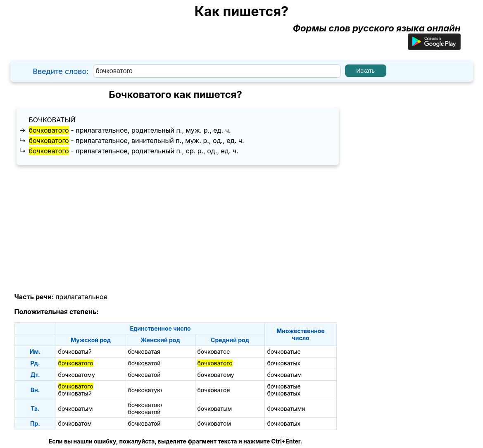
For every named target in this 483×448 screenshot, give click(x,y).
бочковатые (284, 351)
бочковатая (144, 351)
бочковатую (145, 390)
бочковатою (145, 405)
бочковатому (77, 375)
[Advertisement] (176, 229)
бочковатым (284, 375)
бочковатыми (286, 409)
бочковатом (75, 423)
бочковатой (144, 363)
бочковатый (52, 120)
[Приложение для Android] (434, 47)
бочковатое (214, 351)
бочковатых (284, 363)
